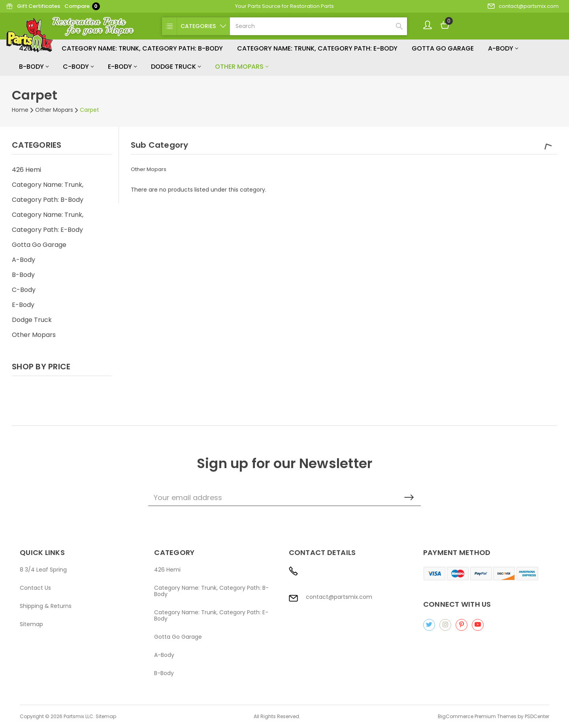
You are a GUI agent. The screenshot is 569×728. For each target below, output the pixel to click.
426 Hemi (26, 170)
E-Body (122, 67)
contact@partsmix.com (523, 6)
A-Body (503, 48)
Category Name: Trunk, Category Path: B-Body (142, 48)
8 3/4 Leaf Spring (43, 570)
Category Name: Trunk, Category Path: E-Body (317, 48)
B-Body (34, 67)
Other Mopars (242, 67)
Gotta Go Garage (443, 48)
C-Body (78, 67)
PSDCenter (537, 716)
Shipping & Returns (46, 606)
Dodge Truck (176, 67)
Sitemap (31, 624)
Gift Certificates (33, 6)
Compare (82, 6)
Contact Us (35, 588)
